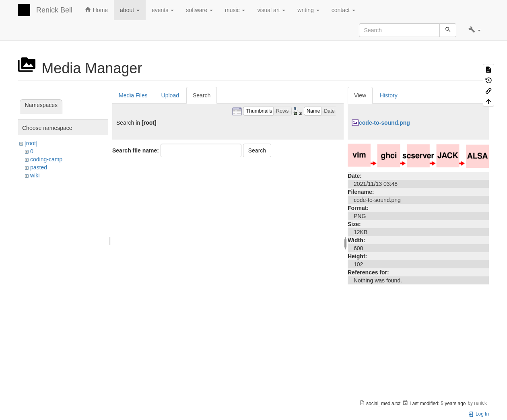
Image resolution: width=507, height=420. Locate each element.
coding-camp (46, 159)
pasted (39, 167)
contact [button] (343, 10)
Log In (478, 414)
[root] (31, 143)
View (360, 95)
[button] (475, 30)
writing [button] (308, 10)
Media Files (133, 95)
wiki (35, 175)
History (389, 95)
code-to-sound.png (384, 123)
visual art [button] (271, 10)
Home (96, 10)
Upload (170, 95)
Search (202, 95)
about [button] (130, 10)
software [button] (199, 10)
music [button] (235, 10)
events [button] (163, 10)
